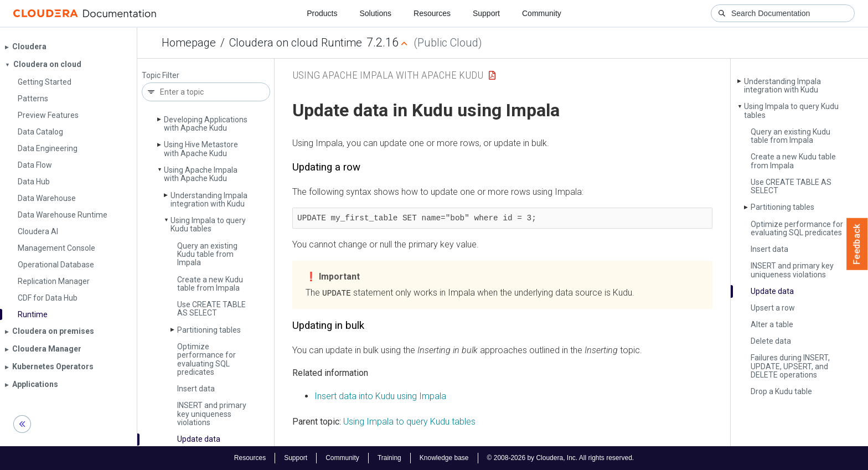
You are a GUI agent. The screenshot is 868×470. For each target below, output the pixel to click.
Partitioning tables (209, 330)
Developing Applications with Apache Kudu (206, 124)
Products (322, 13)
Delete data (771, 341)
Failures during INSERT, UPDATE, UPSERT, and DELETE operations (790, 366)
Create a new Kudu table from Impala (210, 284)
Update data (199, 439)
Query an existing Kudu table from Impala (207, 254)
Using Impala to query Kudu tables (208, 224)
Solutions (375, 13)
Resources (432, 13)
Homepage (189, 43)
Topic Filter (161, 76)
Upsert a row (773, 308)
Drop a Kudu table (781, 391)
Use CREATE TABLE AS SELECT (211, 309)
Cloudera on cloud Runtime (296, 43)
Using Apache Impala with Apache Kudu (201, 174)
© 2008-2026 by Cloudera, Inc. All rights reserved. (561, 458)
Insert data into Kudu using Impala (380, 396)
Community (542, 13)
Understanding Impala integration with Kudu (209, 200)
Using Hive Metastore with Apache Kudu (201, 149)
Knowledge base (444, 458)
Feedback (857, 244)
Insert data (196, 389)
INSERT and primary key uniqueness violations (212, 414)
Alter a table (772, 324)
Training (389, 458)
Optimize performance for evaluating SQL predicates (206, 359)
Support (486, 13)
